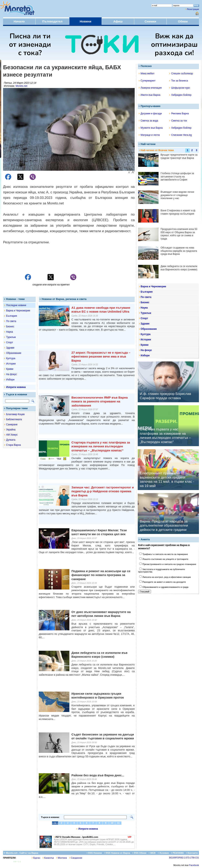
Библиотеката (14, 419)
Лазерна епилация (150, 88)
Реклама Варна (179, 114)
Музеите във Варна (151, 128)
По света (11, 321)
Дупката (11, 440)
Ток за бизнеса (179, 81)
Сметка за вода (148, 121)
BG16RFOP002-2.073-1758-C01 (184, 858)
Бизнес (10, 326)
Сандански (76, 858)
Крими (10, 369)
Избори (10, 380)
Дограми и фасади (150, 114)
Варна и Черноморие (18, 311)
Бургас (36, 858)
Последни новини (16, 305)
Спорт (10, 342)
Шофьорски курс (180, 88)
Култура (11, 358)
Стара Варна (13, 445)
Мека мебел (147, 74)
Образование (14, 353)
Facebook (194, 865)
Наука (9, 332)
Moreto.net (21, 86)
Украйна (11, 430)
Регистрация (193, 9)
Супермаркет (147, 81)
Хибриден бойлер (180, 95)
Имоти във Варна (150, 95)
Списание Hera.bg (181, 135)
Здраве (10, 348)
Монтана (62, 858)
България (12, 316)
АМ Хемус (12, 435)
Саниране (12, 425)
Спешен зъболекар (181, 74)
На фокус (11, 374)
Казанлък (48, 858)
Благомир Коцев (15, 414)
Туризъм (11, 337)
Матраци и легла (149, 135)
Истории (11, 364)
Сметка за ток (178, 121)
